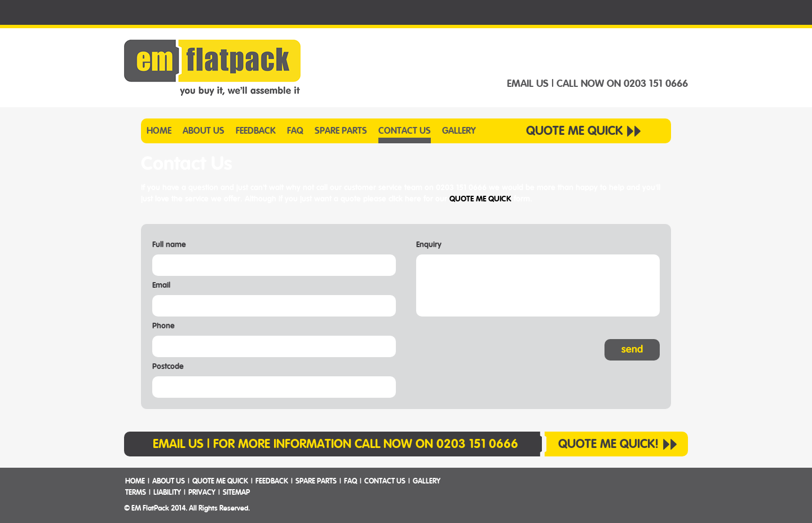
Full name (169, 245)
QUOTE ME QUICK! (608, 444)
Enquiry (429, 245)
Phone (164, 326)
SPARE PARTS (341, 131)
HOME (159, 131)
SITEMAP (236, 493)
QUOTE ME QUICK (574, 131)
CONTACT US (405, 131)
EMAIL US (528, 84)
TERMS (136, 493)
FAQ (295, 131)
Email (161, 285)
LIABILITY (167, 493)
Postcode (168, 367)
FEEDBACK (256, 131)
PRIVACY (202, 493)
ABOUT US (204, 131)
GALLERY (459, 131)
